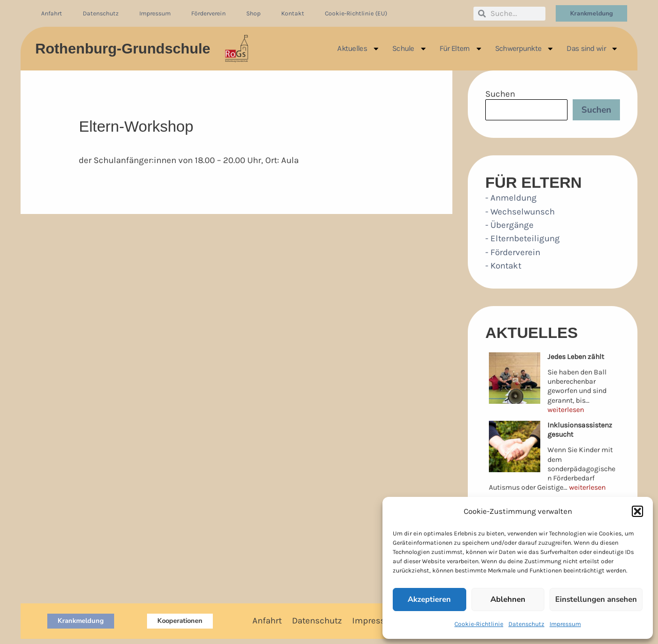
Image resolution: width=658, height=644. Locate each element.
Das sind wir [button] (592, 48)
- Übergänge (509, 225)
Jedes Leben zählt (576, 357)
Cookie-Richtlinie (479, 624)
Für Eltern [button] (461, 48)
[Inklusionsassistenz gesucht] (515, 446)
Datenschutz (526, 624)
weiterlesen (566, 410)
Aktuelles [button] (359, 48)
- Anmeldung (511, 198)
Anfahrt (52, 13)
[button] (637, 511)
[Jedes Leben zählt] (515, 378)
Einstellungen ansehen (596, 599)
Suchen (500, 94)
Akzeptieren (429, 599)
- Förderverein (513, 252)
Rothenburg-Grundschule (123, 49)
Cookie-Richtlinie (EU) (356, 13)
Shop (253, 13)
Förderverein (208, 13)
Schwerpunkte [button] (525, 48)
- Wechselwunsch (520, 211)
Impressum (565, 624)
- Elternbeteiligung (523, 238)
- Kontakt (503, 265)
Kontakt (293, 13)
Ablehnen (508, 599)
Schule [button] (410, 48)
